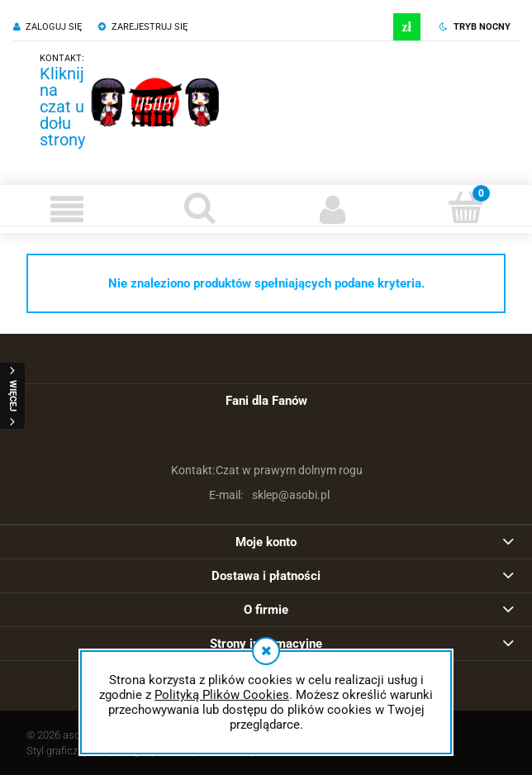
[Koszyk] (465, 207)
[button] (66, 209)
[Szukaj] (199, 207)
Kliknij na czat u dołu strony (62, 107)
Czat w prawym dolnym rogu (266, 470)
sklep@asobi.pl (266, 495)
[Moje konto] (332, 209)
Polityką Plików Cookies (222, 695)
